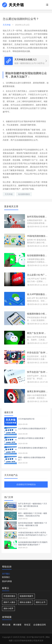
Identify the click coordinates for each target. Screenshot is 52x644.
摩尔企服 (6, 625)
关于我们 (6, 574)
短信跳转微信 (24, 194)
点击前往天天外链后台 (26, 484)
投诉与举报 (7, 581)
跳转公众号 (41, 602)
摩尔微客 (17, 625)
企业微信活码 (40, 625)
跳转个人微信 (9, 602)
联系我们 (6, 577)
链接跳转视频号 (26, 596)
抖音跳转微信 (9, 596)
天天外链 (9, 194)
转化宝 (27, 625)
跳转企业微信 (26, 602)
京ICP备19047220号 (35, 637)
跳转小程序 (8, 608)
